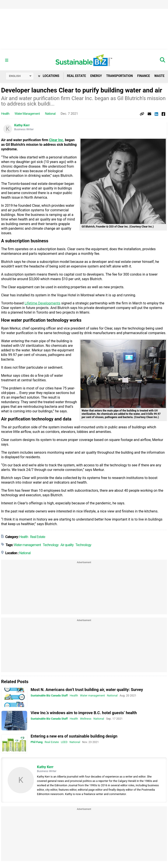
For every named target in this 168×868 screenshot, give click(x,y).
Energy (96, 76)
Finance (143, 76)
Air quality (67, 545)
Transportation (120, 76)
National (50, 114)
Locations (49, 76)
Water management (27, 114)
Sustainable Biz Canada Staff (49, 695)
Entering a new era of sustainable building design (74, 736)
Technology (51, 545)
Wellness (86, 719)
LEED (64, 742)
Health (5, 114)
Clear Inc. (56, 140)
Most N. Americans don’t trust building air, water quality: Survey (87, 690)
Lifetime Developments (42, 303)
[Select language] (20, 76)
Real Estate (76, 76)
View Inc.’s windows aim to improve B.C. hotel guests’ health (84, 713)
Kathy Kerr (22, 125)
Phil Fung (37, 742)
